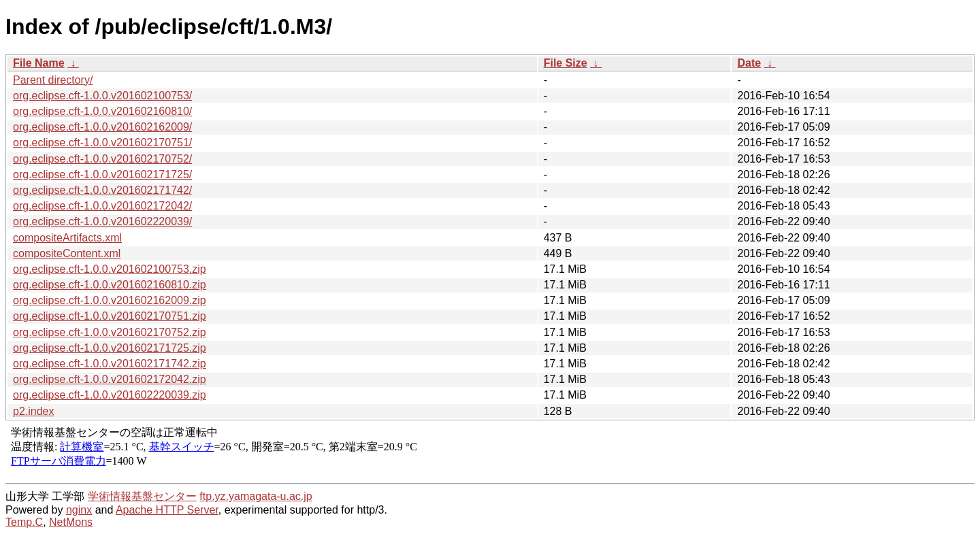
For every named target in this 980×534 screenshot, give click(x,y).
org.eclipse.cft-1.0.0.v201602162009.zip (110, 300)
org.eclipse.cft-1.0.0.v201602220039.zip (110, 395)
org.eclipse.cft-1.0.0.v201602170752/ (102, 159)
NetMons (71, 522)
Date (749, 63)
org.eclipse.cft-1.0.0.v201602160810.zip (110, 285)
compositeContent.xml (67, 253)
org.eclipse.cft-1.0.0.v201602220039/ (102, 221)
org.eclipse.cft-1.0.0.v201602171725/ (102, 174)
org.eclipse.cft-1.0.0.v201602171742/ (102, 190)
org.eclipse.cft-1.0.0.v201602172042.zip (110, 379)
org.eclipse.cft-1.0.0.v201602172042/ (102, 206)
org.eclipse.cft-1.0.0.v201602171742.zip (110, 364)
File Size (566, 63)
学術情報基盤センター (142, 496)
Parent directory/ (53, 80)
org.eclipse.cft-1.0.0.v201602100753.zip (110, 269)
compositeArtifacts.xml (67, 238)
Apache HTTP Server (167, 510)
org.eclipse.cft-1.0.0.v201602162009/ (102, 127)
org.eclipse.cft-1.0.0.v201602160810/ (102, 111)
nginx (79, 510)
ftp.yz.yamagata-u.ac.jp (256, 496)
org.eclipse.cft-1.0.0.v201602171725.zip (110, 348)
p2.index (34, 411)
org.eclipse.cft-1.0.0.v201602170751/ (102, 143)
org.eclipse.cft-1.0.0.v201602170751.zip (110, 316)
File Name (39, 63)
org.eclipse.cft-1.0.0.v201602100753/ (102, 96)
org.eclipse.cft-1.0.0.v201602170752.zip (110, 332)
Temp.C (24, 522)
